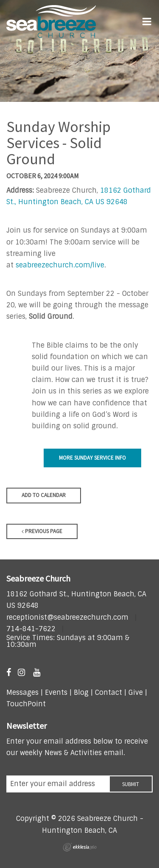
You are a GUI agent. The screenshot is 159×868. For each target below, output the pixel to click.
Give (136, 692)
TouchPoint (26, 704)
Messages (22, 692)
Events (56, 692)
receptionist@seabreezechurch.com (67, 617)
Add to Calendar (44, 495)
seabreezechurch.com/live (60, 265)
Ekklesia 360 (80, 847)
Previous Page (42, 531)
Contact (107, 692)
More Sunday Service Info (92, 458)
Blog (81, 692)
